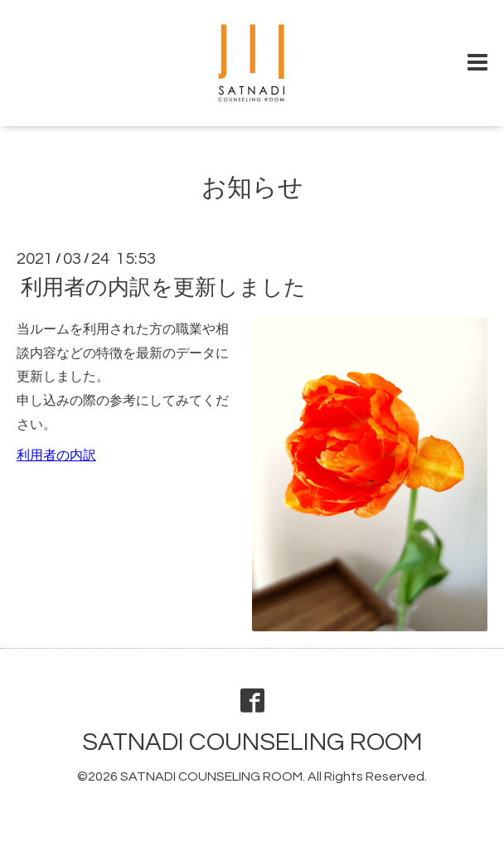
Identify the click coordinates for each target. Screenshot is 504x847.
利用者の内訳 (56, 455)
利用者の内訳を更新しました (163, 288)
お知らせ (252, 188)
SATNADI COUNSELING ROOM (252, 742)
